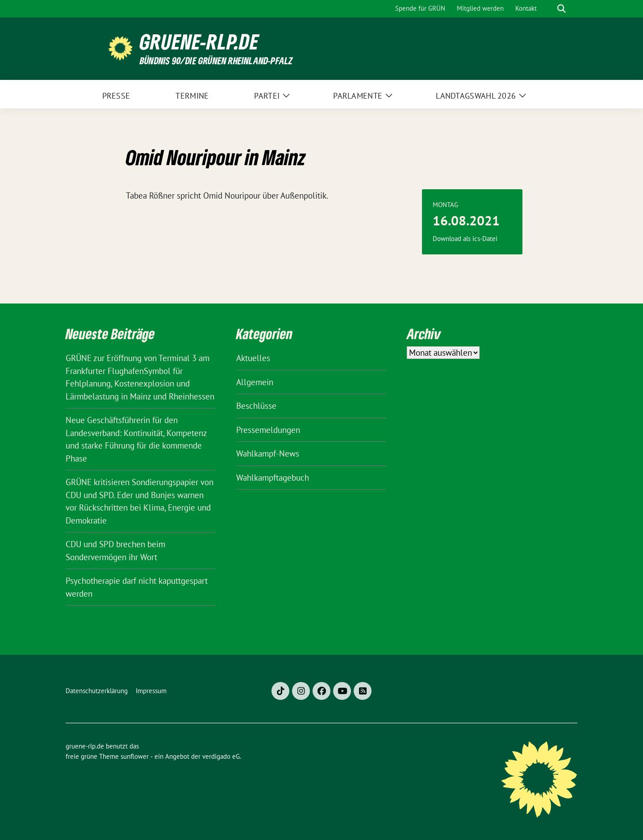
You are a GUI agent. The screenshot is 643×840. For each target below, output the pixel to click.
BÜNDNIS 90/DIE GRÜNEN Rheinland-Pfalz (216, 60)
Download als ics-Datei (465, 239)
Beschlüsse (256, 406)
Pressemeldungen (268, 430)
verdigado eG (221, 756)
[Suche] (549, 9)
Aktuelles (253, 358)
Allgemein (255, 382)
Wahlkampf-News (268, 453)
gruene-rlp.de (199, 42)
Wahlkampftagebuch (273, 478)
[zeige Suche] (562, 9)
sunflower (135, 756)
